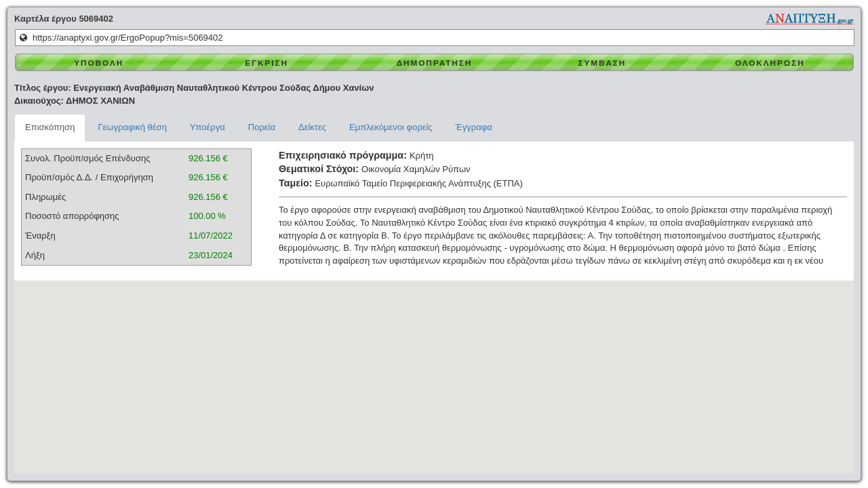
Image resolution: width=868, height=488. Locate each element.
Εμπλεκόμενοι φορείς (391, 127)
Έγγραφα (474, 127)
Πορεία (262, 127)
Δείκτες (312, 127)
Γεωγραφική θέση (132, 127)
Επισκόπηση (50, 127)
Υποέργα (208, 127)
